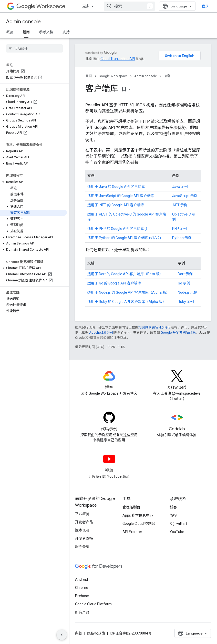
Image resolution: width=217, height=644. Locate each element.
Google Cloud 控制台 (139, 524)
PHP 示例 (180, 229)
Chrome (82, 588)
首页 (89, 76)
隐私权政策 (96, 633)
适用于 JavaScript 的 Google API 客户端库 (121, 196)
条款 (79, 633)
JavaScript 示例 (185, 196)
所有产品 (82, 612)
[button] (33, 96)
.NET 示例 (180, 205)
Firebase (82, 596)
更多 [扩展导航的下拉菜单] (86, 6)
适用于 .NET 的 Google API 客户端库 (116, 205)
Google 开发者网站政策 (178, 333)
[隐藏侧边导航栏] (62, 635)
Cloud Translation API (118, 59)
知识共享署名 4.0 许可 (155, 327)
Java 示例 (180, 187)
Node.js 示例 (188, 292)
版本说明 (82, 530)
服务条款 (82, 547)
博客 (173, 507)
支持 (66, 32)
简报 (173, 515)
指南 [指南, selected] (26, 32)
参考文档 (46, 32)
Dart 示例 (185, 274)
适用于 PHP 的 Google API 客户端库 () (117, 229)
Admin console (23, 22)
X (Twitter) (178, 524)
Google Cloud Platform (93, 604)
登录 (205, 6)
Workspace (41, 6)
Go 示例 (184, 283)
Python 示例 (182, 238)
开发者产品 (84, 522)
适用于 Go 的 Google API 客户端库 (114, 283)
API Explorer (132, 532)
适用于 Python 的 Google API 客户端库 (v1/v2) (124, 238)
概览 (10, 32)
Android (81, 579)
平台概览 (82, 514)
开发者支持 (84, 538)
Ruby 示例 (186, 302)
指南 (167, 76)
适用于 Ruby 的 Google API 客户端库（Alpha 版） (127, 302)
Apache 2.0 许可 (101, 333)
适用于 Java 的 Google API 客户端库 (116, 187)
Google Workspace (113, 76)
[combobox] (129, 6)
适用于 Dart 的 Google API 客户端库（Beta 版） (125, 274)
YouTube (177, 532)
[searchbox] (34, 48)
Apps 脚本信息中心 (138, 515)
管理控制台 (131, 507)
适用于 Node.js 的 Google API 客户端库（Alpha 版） (128, 292)
